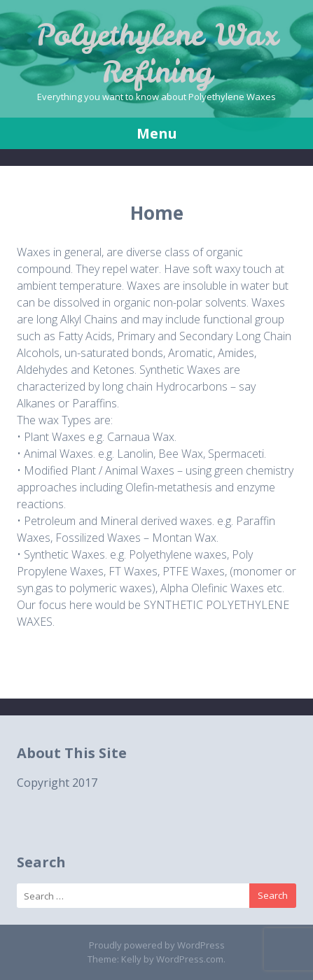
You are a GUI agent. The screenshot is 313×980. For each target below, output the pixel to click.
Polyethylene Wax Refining (157, 54)
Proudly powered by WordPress (157, 945)
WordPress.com (190, 959)
